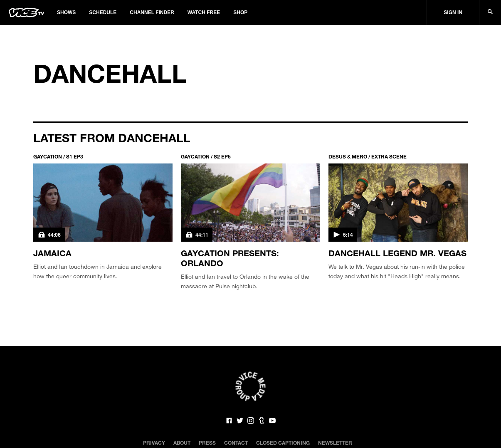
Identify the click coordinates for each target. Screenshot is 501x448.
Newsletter (335, 443)
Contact (236, 443)
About (182, 443)
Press (207, 443)
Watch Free (204, 12)
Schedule (103, 12)
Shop (240, 12)
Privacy (154, 443)
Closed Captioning (283, 443)
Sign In (453, 12)
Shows (66, 12)
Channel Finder (152, 12)
